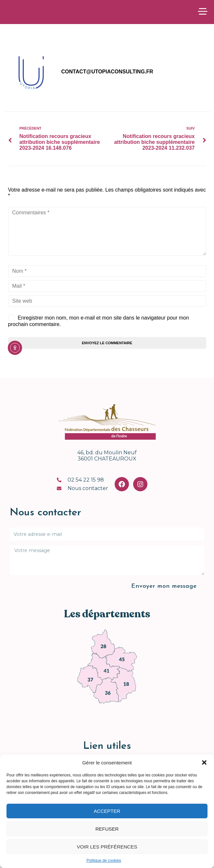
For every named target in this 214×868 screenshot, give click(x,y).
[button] (204, 762)
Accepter (107, 811)
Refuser (107, 829)
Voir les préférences (107, 847)
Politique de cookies (104, 861)
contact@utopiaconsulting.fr (107, 74)
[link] (103, 646)
